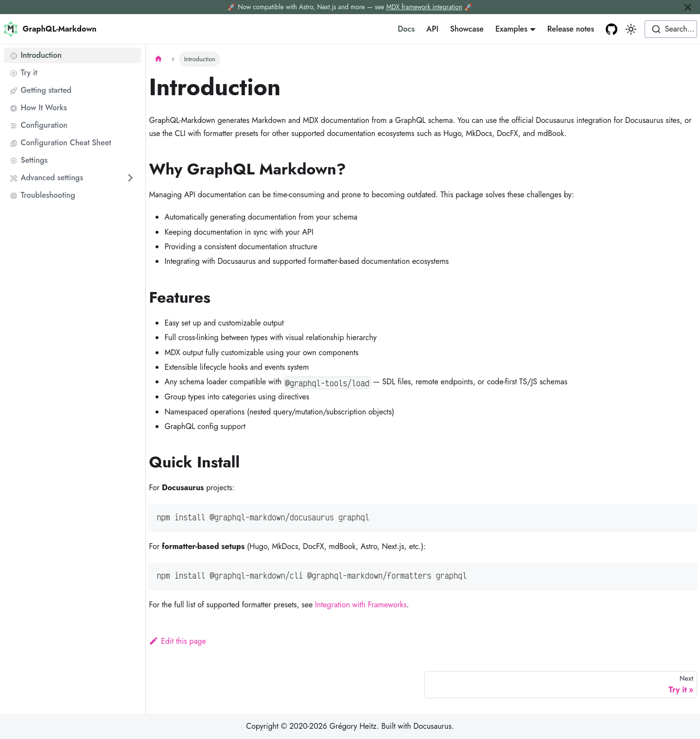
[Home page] (158, 59)
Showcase (467, 29)
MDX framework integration (424, 7)
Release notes (571, 29)
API (432, 29)
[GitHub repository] (612, 29)
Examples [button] (511, 29)
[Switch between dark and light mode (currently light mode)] (631, 29)
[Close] (688, 7)
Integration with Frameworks (361, 605)
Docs (406, 29)
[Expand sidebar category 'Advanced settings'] (130, 178)
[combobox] (671, 29)
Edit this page (177, 641)
